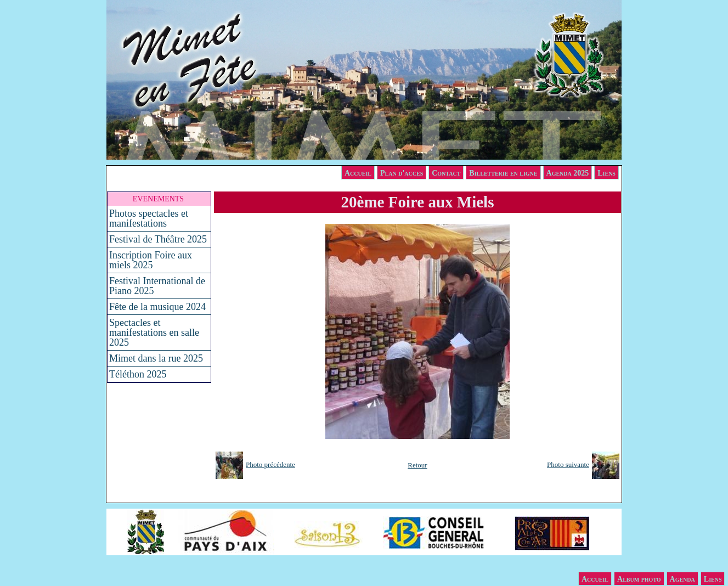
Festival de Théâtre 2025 (158, 239)
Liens (606, 173)
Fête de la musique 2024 (157, 307)
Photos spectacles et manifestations (149, 218)
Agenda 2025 (568, 173)
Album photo (639, 579)
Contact (446, 173)
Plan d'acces (402, 173)
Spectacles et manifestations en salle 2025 (154, 333)
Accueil (358, 173)
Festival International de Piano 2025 (157, 286)
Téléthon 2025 (138, 374)
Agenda (682, 579)
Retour (417, 465)
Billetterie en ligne (503, 173)
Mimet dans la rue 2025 (156, 358)
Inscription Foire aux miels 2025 (151, 260)
